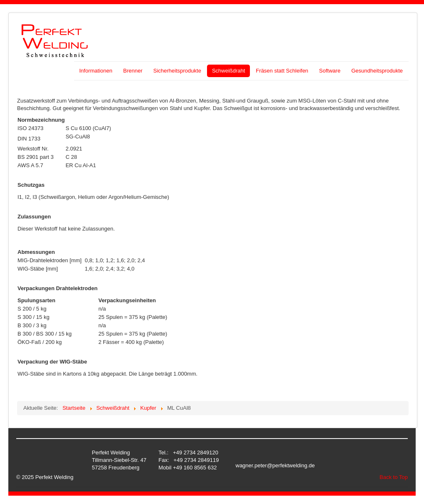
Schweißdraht (228, 71)
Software (330, 71)
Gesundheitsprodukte (377, 71)
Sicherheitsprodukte (177, 71)
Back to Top (394, 477)
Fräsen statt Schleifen (282, 71)
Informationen (96, 71)
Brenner (133, 71)
